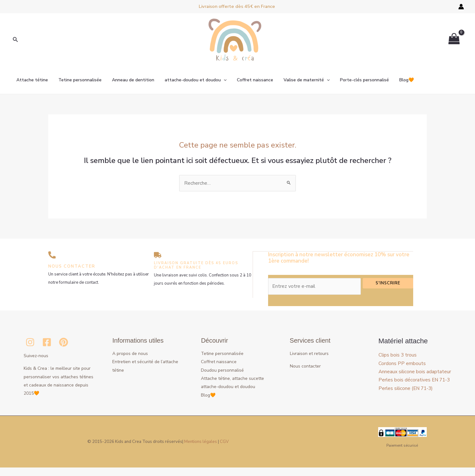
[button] (15, 40)
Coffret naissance (248, 80)
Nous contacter (305, 366)
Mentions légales (201, 450)
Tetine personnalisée (77, 80)
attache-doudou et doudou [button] (190, 80)
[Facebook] (47, 342)
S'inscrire (388, 283)
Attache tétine (31, 80)
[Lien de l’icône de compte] (461, 7)
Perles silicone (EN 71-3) (407, 405)
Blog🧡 (395, 80)
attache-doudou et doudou (228, 386)
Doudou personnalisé (222, 370)
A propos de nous (130, 353)
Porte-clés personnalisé (354, 80)
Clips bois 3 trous (398, 355)
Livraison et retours (309, 353)
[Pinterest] (64, 342)
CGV (224, 450)
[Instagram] (30, 342)
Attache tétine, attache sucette (232, 378)
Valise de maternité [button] (298, 80)
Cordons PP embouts (402, 363)
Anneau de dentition (129, 80)
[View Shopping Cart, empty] (454, 40)
